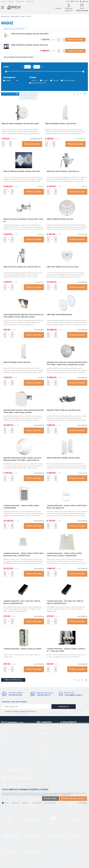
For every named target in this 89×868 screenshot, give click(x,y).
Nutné (7, 803)
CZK (72, 1)
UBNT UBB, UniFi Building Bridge (59, 315)
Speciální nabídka (69, 80)
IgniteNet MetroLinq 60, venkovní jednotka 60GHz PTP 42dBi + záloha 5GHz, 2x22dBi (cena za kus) (67, 364)
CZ (81, 1)
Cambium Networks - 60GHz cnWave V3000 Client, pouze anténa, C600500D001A (64, 555)
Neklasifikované (50, 803)
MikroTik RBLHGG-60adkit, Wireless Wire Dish (30, 45)
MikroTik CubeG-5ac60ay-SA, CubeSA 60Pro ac (22, 267)
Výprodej (55, 80)
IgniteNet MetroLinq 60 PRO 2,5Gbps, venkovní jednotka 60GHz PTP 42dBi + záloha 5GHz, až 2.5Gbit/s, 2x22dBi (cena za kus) (22, 460)
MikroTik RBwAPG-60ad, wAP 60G (17, 362)
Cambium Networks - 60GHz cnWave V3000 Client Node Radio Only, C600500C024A (24, 555)
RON (77, 1)
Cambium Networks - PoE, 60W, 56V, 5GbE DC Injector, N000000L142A (65, 602)
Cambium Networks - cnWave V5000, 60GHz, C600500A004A (21, 507)
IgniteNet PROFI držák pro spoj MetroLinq (64, 410)
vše (17, 80)
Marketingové (37, 803)
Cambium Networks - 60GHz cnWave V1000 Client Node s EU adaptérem (67, 507)
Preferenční (16, 803)
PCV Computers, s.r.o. (14, 8)
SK (87, 1)
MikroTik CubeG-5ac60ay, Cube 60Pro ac (63, 171)
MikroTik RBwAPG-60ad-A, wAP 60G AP (61, 124)
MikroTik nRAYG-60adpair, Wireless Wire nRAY (30, 34)
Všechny (34, 80)
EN (84, 1)
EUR (68, 1)
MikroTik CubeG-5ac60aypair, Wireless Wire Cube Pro (23, 220)
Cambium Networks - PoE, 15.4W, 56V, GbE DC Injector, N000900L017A (22, 602)
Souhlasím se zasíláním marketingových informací (20, 712)
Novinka (45, 80)
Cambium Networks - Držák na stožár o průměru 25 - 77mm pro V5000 (66, 650)
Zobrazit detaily (82, 803)
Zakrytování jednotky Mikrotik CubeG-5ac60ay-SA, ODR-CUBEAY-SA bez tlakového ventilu (24, 316)
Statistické (26, 803)
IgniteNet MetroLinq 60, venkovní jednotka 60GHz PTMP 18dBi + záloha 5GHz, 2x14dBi (24, 411)
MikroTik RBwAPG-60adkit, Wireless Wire (63, 458)
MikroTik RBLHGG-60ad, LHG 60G (60, 219)
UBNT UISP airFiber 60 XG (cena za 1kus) (63, 267)
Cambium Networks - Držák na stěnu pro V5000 (22, 649)
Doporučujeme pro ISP (39, 83)
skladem (8, 80)
